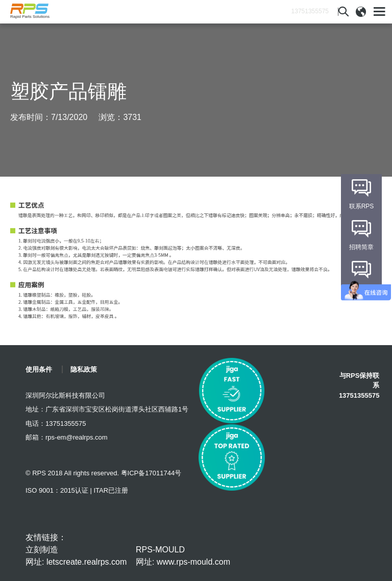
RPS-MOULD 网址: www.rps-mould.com (183, 556)
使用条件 (39, 369)
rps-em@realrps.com (77, 437)
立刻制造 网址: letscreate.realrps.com (76, 556)
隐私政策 (84, 369)
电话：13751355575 (56, 423)
